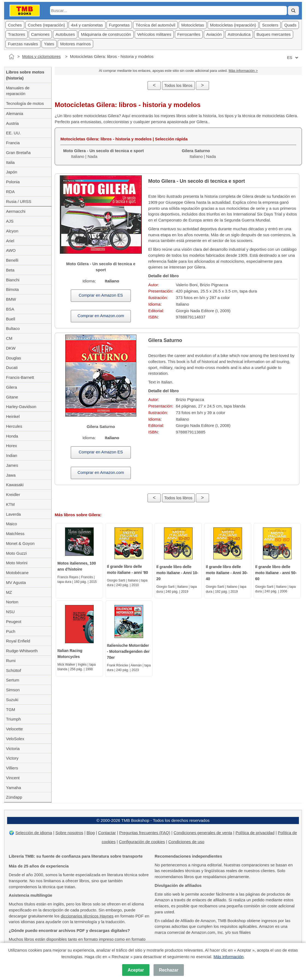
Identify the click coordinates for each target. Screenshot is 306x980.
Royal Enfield (18, 641)
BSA (10, 309)
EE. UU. (13, 133)
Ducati (12, 368)
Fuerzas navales (23, 44)
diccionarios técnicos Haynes (87, 916)
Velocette (14, 729)
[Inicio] (11, 57)
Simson (13, 690)
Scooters (270, 25)
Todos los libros (178, 85)
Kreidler (13, 495)
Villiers (12, 768)
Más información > (243, 71)
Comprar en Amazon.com (101, 316)
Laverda (13, 514)
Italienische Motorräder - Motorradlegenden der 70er (128, 651)
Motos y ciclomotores (41, 56)
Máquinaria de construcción (106, 34)
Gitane (12, 397)
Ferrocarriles (189, 34)
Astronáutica (239, 34)
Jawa (11, 475)
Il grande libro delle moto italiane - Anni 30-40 (227, 573)
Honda (12, 436)
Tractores (17, 34)
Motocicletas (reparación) (233, 25)
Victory (12, 758)
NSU (10, 612)
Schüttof (14, 670)
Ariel (10, 241)
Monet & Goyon (20, 543)
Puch (11, 631)
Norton (12, 602)
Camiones (40, 34)
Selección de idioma (34, 833)
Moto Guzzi (16, 553)
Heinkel (13, 416)
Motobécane (17, 573)
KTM (10, 504)
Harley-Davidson (21, 407)
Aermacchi (16, 211)
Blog (91, 833)
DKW (11, 348)
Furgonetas (119, 25)
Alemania (15, 113)
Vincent (13, 778)
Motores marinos (75, 44)
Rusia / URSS (19, 201)
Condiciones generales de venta (203, 833)
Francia (13, 143)
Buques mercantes (274, 34)
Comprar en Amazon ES (101, 295)
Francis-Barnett (20, 377)
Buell (11, 319)
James (12, 465)
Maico (11, 524)
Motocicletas (192, 25)
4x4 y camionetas (87, 25)
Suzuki (12, 700)
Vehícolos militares (154, 34)
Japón (12, 172)
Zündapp (14, 797)
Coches (15, 25)
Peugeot (14, 622)
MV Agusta (16, 582)
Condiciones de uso (186, 842)
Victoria (13, 749)
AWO (11, 250)
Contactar (107, 833)
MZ (9, 592)
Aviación (214, 34)
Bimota (12, 289)
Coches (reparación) (46, 25)
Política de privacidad (255, 833)
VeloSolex (15, 739)
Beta (10, 270)
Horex (11, 446)
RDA (10, 192)
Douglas (14, 358)
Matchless (15, 534)
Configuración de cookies (142, 842)
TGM (11, 709)
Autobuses (65, 34)
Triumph (13, 719)
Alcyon (12, 231)
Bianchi (13, 280)
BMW (11, 299)
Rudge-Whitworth (22, 651)
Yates (49, 44)
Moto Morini (17, 563)
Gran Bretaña (18, 153)
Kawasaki (15, 485)
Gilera (11, 387)
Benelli (12, 260)
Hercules (14, 426)
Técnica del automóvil (155, 25)
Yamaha (14, 788)
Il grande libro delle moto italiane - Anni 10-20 (177, 573)
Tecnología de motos (25, 103)
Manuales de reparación (18, 91)
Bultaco (13, 328)
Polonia (13, 182)
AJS (10, 221)
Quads (290, 25)
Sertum (13, 680)
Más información (228, 957)
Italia (10, 162)
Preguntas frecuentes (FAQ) (145, 833)
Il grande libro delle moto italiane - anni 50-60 (276, 573)
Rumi (11, 661)
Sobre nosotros (69, 833)
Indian (12, 455)
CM (9, 338)
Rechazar (169, 970)
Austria (12, 123)
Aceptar (136, 970)
